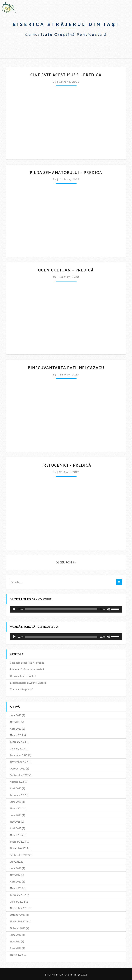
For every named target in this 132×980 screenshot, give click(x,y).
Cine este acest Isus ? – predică (66, 75)
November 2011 (19, 908)
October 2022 (18, 768)
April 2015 (16, 828)
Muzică (100, 22)
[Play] (14, 609)
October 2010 (18, 928)
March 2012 (16, 888)
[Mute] (108, 609)
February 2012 (18, 895)
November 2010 (19, 921)
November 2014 (19, 848)
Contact (42, 34)
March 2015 (16, 835)
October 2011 (18, 915)
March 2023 (16, 735)
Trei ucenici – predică (66, 465)
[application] (66, 609)
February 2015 (18, 842)
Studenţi (84, 22)
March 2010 (16, 955)
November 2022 (19, 762)
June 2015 (16, 815)
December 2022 (19, 755)
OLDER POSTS (66, 562)
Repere (27, 22)
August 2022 (17, 782)
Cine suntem (11, 22)
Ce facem (42, 22)
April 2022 (16, 788)
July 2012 (15, 862)
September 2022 (19, 775)
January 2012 (17, 902)
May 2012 (15, 875)
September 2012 (19, 855)
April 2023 (16, 729)
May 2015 (15, 822)
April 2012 (16, 881)
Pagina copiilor (63, 22)
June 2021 (16, 802)
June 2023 (16, 715)
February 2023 (18, 742)
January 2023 (17, 748)
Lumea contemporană (17, 34)
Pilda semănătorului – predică (66, 173)
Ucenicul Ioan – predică (66, 270)
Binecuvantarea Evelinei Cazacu (66, 368)
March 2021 (16, 808)
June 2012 (16, 868)
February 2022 (18, 795)
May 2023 (15, 722)
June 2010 (16, 935)
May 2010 (15, 941)
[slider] (61, 609)
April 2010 (16, 948)
